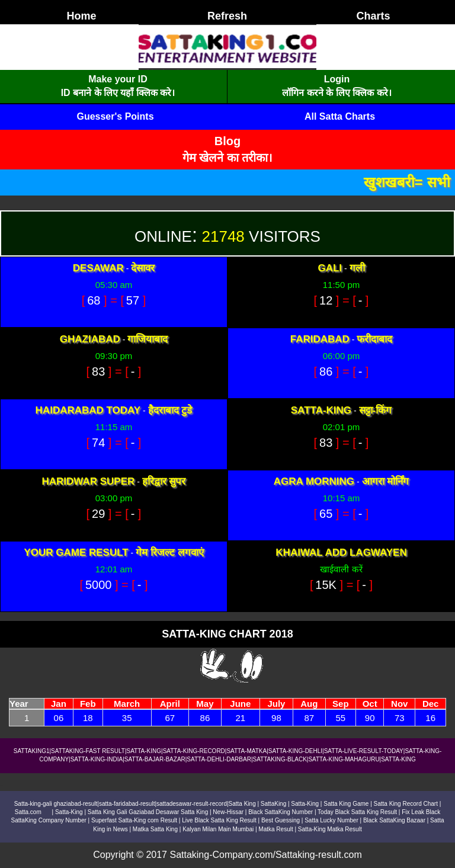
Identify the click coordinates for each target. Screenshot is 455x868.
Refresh (227, 16)
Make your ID (118, 79)
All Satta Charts (340, 116)
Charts (373, 16)
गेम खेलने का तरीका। (228, 158)
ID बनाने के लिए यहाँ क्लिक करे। (118, 93)
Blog (227, 141)
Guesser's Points (115, 116)
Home (81, 16)
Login (337, 79)
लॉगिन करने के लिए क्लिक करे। (337, 93)
